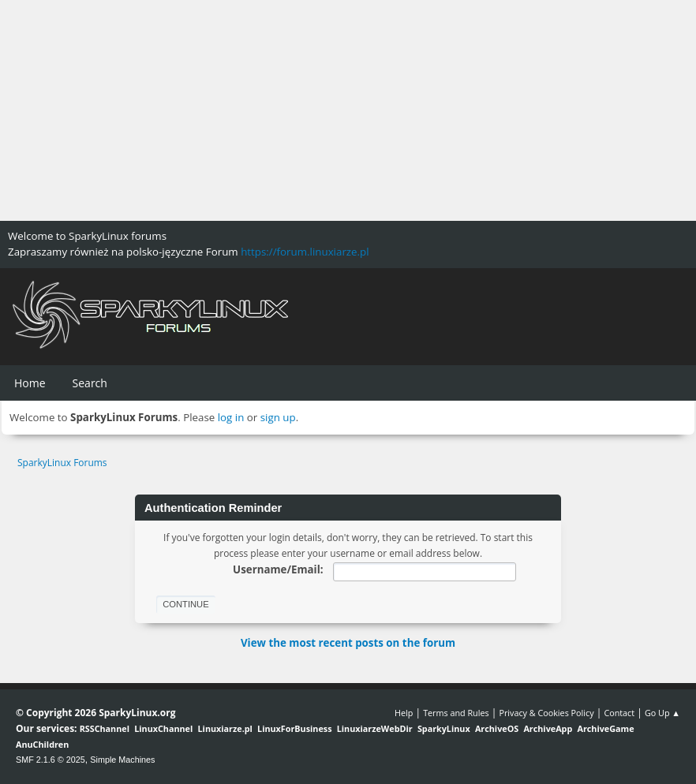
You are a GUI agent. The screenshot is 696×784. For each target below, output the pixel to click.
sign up (278, 417)
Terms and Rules (456, 713)
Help (404, 713)
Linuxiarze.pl (225, 728)
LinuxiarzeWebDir (375, 728)
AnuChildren (42, 744)
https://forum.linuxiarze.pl (305, 252)
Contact (619, 713)
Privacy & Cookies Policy (546, 713)
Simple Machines (122, 760)
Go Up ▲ (662, 713)
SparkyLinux (444, 728)
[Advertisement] (348, 110)
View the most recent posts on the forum (348, 643)
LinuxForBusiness (294, 728)
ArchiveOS (497, 728)
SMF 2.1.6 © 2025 (51, 760)
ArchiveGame (605, 728)
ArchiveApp (548, 728)
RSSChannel (105, 728)
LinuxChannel (163, 728)
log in (231, 417)
